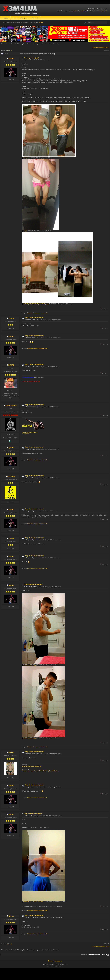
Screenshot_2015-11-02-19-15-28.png (32, 902)
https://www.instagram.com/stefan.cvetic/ (38, 313)
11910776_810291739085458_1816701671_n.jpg (35, 304)
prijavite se (75, 11)
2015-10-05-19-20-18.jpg (29, 738)
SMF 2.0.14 (46, 964)
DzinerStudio (60, 966)
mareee (11, 752)
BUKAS (11, 365)
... (10, 50)
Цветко (11, 58)
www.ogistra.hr (25, 434)
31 (11, 50)
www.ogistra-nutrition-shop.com (30, 432)
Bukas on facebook (28, 378)
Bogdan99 (11, 476)
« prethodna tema (96, 48)
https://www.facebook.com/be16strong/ (31, 766)
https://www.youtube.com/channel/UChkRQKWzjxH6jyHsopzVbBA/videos (40, 771)
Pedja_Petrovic (11, 405)
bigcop (41, 23)
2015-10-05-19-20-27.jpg (29, 665)
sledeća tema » (105, 48)
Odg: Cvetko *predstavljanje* (34, 318)
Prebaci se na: (85, 954)
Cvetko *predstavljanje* (31, 58)
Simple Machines (62, 964)
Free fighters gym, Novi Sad (31, 381)
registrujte (83, 11)
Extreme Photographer (55, 961)
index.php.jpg (26, 158)
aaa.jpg (25, 231)
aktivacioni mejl (102, 11)
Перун (11, 318)
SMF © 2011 (54, 964)
